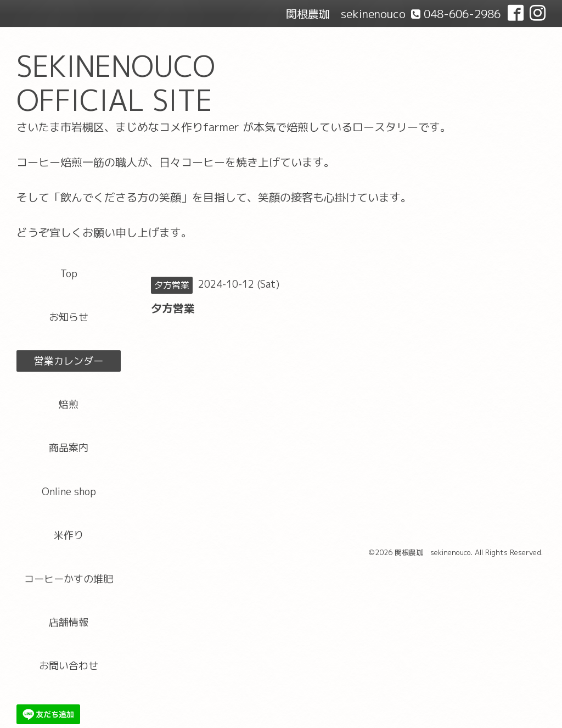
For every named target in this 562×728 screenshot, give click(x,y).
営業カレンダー (69, 361)
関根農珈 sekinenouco (433, 552)
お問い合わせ (69, 666)
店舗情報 (69, 622)
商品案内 (69, 448)
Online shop (69, 492)
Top (69, 274)
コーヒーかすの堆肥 (69, 579)
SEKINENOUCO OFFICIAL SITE (116, 83)
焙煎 (69, 404)
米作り (69, 535)
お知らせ (69, 317)
